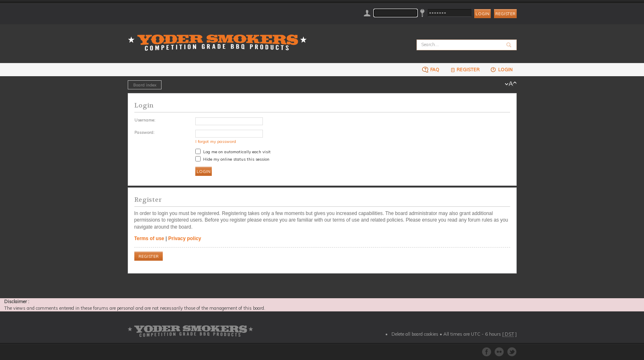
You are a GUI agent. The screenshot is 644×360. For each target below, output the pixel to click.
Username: (145, 120)
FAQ (431, 69)
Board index (145, 85)
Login (501, 69)
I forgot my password (216, 141)
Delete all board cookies (415, 334)
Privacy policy (185, 238)
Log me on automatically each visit (233, 152)
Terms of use (149, 238)
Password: (144, 132)
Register (505, 14)
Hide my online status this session (232, 159)
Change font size (511, 84)
